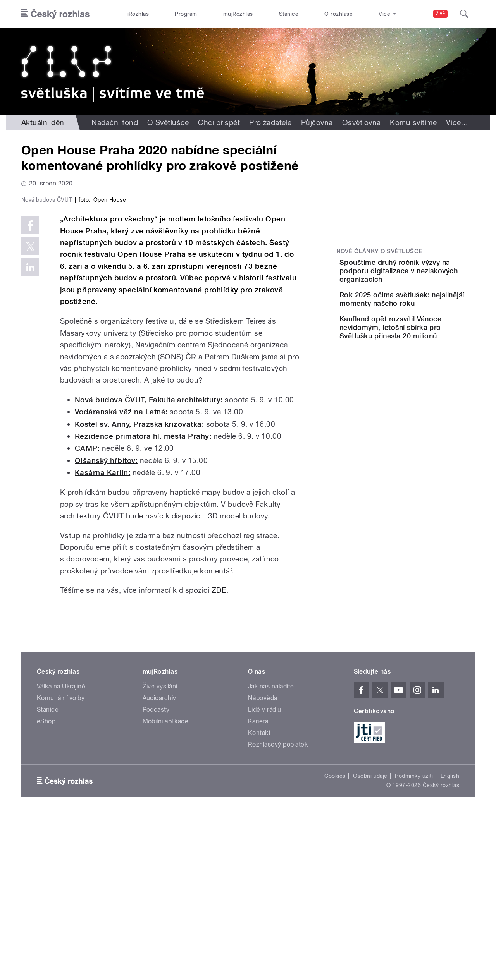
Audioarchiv (159, 862)
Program (186, 14)
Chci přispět (219, 122)
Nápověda (263, 862)
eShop (46, 885)
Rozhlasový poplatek (278, 909)
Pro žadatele (270, 122)
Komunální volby (61, 862)
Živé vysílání (160, 850)
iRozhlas (138, 14)
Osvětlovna (362, 122)
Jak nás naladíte (271, 850)
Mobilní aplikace (166, 885)
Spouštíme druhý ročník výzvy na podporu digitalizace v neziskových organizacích (426, 275)
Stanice (289, 14)
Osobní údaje (370, 940)
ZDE (218, 755)
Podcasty (156, 874)
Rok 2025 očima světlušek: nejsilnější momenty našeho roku (428, 312)
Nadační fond (115, 122)
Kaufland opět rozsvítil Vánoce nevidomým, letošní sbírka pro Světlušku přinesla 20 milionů (420, 356)
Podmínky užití (414, 940)
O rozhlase (338, 14)
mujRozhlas (238, 14)
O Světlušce (168, 122)
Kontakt (259, 897)
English (450, 940)
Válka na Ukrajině (61, 850)
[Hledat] (464, 14)
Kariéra (258, 885)
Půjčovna (317, 122)
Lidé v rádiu (265, 874)
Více (457, 122)
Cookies (335, 940)
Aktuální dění (44, 122)
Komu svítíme (413, 122)
